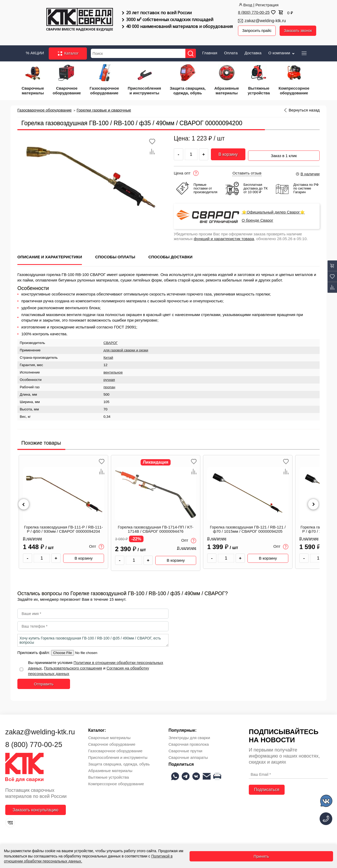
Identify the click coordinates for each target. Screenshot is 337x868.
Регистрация (267, 5)
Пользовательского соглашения (73, 666)
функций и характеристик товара (224, 237)
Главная (210, 52)
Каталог (68, 52)
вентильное (113, 371)
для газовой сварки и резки (126, 349)
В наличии (308, 172)
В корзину (228, 153)
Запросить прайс (258, 31)
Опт (96, 545)
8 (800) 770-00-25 (254, 12)
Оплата (231, 52)
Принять (261, 856)
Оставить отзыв (247, 171)
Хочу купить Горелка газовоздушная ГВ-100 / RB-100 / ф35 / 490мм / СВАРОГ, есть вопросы (93, 639)
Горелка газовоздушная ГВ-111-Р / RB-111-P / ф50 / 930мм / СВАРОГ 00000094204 (63, 527)
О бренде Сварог (257, 219)
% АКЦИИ (35, 52)
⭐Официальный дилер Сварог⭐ (273, 210)
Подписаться (267, 788)
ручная (109, 378)
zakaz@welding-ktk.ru (265, 21)
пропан (109, 385)
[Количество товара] (42, 556)
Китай (108, 356)
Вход (245, 5)
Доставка (253, 52)
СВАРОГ (111, 341)
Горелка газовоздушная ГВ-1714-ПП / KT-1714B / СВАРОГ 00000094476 (156, 527)
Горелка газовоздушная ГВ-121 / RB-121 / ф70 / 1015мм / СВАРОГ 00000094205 (248, 527)
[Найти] (193, 52)
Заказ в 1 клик (284, 152)
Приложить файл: (34, 651)
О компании (282, 52)
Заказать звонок (300, 31)
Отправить (44, 682)
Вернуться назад (304, 109)
